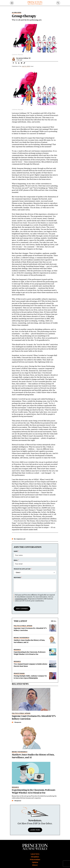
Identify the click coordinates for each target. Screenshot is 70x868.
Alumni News (17, 13)
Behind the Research (21, 638)
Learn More (35, 830)
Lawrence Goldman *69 (24, 58)
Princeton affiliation (22, 569)
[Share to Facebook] (13, 63)
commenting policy (21, 599)
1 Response (17, 722)
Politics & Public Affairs (23, 626)
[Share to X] (16, 63)
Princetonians (19, 673)
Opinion (35, 862)
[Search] (58, 3)
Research (17, 650)
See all (54, 621)
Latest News (35, 854)
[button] (24, 63)
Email (16, 560)
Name (16, 551)
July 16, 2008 (26, 66)
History (35, 865)
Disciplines (35, 857)
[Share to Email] (22, 63)
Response (17, 578)
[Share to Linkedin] (19, 63)
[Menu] (12, 3)
